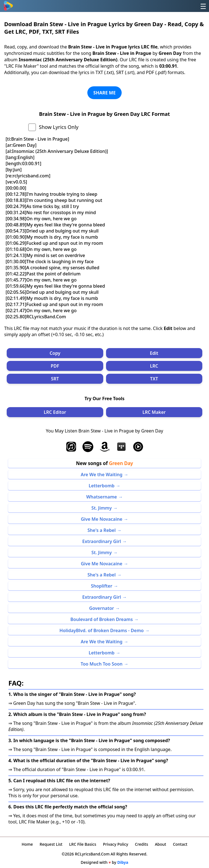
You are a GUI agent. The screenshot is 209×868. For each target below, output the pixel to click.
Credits (142, 844)
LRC (154, 366)
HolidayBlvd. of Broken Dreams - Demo (102, 630)
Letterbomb (102, 486)
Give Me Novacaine (102, 519)
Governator (101, 608)
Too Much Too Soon (102, 664)
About (161, 844)
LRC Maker (154, 412)
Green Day (121, 463)
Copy (55, 353)
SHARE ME (105, 93)
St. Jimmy (102, 508)
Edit (154, 353)
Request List (51, 844)
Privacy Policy (116, 844)
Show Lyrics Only (59, 127)
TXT (154, 379)
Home (27, 844)
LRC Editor (55, 412)
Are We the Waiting (102, 475)
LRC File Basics (83, 844)
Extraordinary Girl (102, 541)
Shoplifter (102, 586)
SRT (55, 379)
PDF (55, 366)
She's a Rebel (102, 530)
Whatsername (102, 497)
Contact (180, 844)
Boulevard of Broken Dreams (102, 619)
